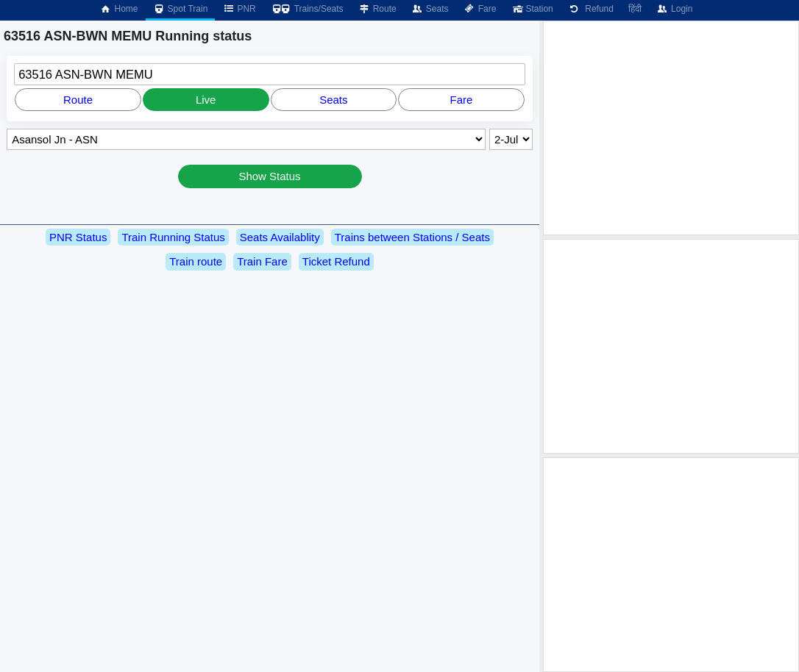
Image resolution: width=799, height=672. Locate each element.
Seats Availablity (280, 237)
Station (532, 9)
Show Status (269, 176)
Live (206, 100)
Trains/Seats (307, 9)
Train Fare (262, 261)
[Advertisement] (671, 128)
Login (674, 9)
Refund (591, 9)
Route (377, 9)
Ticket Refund (336, 261)
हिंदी (635, 9)
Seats (430, 9)
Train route (196, 261)
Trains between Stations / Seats (412, 237)
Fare (480, 9)
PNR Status (78, 237)
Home (118, 9)
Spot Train (181, 9)
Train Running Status (173, 237)
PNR (239, 9)
